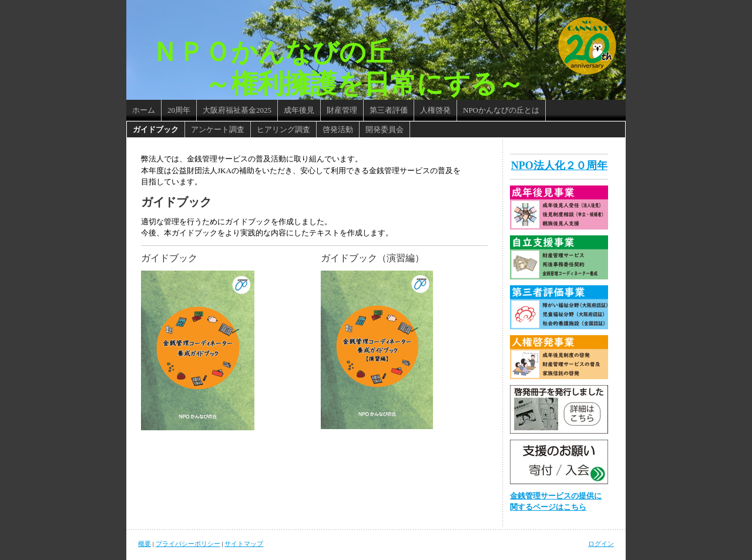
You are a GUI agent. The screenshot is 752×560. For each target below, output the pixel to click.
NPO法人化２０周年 (559, 166)
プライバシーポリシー (188, 544)
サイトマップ (244, 544)
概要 (145, 544)
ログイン (601, 544)
